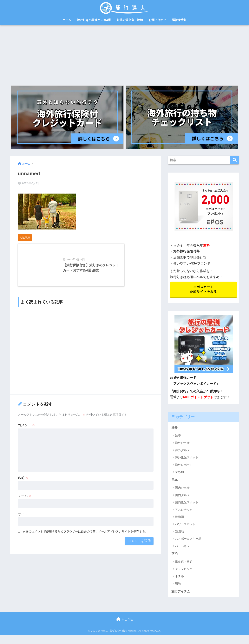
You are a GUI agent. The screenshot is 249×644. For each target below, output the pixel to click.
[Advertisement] (125, 54)
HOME (124, 621)
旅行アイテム (181, 593)
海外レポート (184, 466)
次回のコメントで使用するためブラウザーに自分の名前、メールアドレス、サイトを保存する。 (85, 543)
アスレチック (184, 511)
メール (25, 507)
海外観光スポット (187, 458)
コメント (27, 437)
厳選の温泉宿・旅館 (130, 20)
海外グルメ (182, 451)
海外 (175, 428)
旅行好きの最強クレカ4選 (94, 20)
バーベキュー (184, 547)
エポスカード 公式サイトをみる (203, 290)
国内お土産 (182, 489)
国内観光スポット (187, 503)
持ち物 (179, 473)
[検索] (235, 160)
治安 (178, 436)
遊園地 (179, 532)
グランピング (184, 570)
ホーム (67, 20)
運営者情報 (179, 20)
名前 (23, 489)
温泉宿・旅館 (184, 563)
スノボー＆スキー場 (188, 540)
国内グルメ (182, 496)
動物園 (179, 518)
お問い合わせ (157, 20)
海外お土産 (182, 444)
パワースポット (185, 525)
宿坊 (178, 585)
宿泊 (175, 555)
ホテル (179, 577)
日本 (175, 481)
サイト (23, 525)
